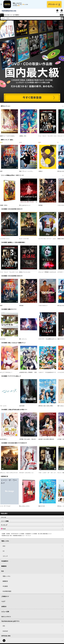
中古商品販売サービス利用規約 (31, 535)
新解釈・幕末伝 (4, 207)
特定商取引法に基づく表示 (7, 537)
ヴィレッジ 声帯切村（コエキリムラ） (48, 274)
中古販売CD (21, 16)
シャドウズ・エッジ (5, 240)
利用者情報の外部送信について (19, 537)
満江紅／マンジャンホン (25, 274)
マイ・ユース (3, 407)
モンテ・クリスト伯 (24, 240)
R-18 (32, 530)
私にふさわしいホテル (24, 508)
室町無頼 (40, 207)
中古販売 (5, 588)
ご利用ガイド (5, 598)
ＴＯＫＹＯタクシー (43, 307)
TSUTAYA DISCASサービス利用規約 (18, 535)
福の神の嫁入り (4, 441)
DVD (3, 16)
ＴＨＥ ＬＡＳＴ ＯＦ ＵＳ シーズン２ (49, 474)
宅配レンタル (6, 578)
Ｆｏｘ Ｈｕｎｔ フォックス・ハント (48, 138)
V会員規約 (8, 535)
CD (8, 16)
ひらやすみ (3, 341)
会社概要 (3, 535)
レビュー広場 (5, 613)
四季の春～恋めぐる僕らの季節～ (46, 407)
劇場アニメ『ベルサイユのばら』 (8, 138)
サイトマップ (28, 537)
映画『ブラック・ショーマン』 (26, 173)
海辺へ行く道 (41, 508)
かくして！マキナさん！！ (6, 374)
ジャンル (32, 519)
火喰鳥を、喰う (23, 138)
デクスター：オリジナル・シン (26, 474)
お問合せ (4, 608)
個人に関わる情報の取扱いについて (45, 535)
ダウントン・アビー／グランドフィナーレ (10, 474)
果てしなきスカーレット (25, 207)
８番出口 (40, 173)
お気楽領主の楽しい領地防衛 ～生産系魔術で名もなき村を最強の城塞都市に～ (38, 374)
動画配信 (4, 568)
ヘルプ (3, 603)
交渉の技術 (22, 407)
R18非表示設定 (7, 593)
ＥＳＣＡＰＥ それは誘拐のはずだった (48, 341)
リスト (57, 14)
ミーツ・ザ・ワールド (5, 508)
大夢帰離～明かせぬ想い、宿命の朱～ (28, 441)
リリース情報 (32, 523)
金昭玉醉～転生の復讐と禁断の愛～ (47, 441)
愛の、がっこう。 (23, 341)
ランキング (32, 526)
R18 (61, 16)
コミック (13, 16)
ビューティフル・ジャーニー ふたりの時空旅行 (50, 240)
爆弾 (1, 173)
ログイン (62, 14)
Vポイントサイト (6, 618)
